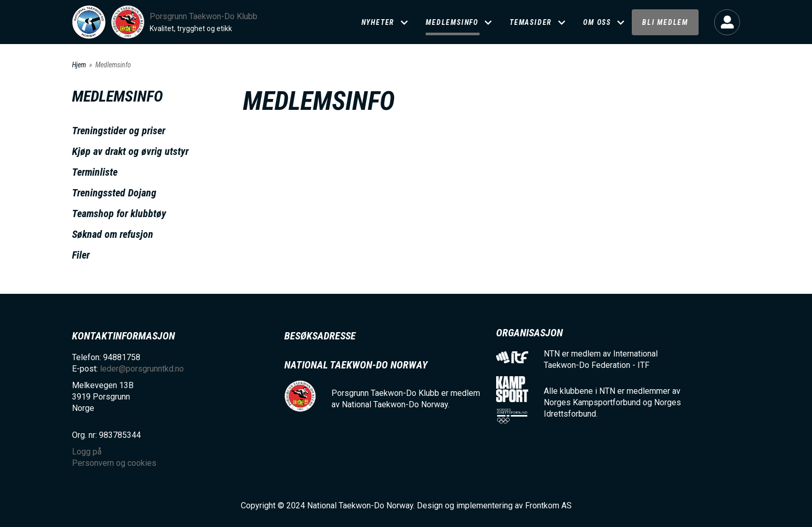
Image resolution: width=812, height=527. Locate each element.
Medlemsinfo (452, 22)
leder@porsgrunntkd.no (142, 369)
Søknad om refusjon (113, 234)
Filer (81, 255)
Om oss (597, 22)
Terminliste (95, 172)
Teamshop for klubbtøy (119, 213)
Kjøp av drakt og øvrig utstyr (130, 151)
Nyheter (378, 22)
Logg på (727, 22)
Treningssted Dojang (114, 193)
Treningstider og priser (119, 131)
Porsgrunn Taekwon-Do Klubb (204, 16)
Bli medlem (665, 22)
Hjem (79, 65)
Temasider (531, 22)
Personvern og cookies (114, 463)
